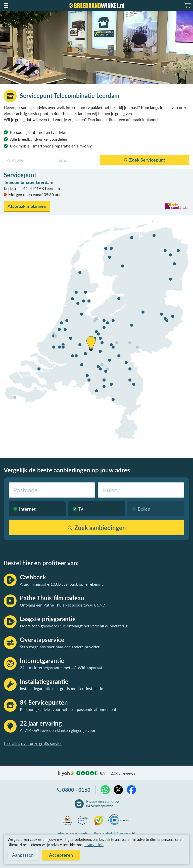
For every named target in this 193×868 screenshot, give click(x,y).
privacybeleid (93, 845)
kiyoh (66, 774)
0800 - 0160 (76, 790)
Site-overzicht (126, 833)
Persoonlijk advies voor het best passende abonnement (68, 709)
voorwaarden (74, 833)
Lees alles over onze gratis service (33, 743)
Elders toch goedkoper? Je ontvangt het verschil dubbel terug (74, 626)
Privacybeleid (103, 833)
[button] (6, 6)
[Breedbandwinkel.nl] (96, 6)
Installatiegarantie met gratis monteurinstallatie (61, 688)
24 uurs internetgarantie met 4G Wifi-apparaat (61, 668)
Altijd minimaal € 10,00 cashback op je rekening (62, 584)
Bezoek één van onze (102, 804)
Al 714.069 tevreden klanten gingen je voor (58, 730)
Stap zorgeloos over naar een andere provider (60, 647)
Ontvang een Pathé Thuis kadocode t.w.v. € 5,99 (62, 605)
